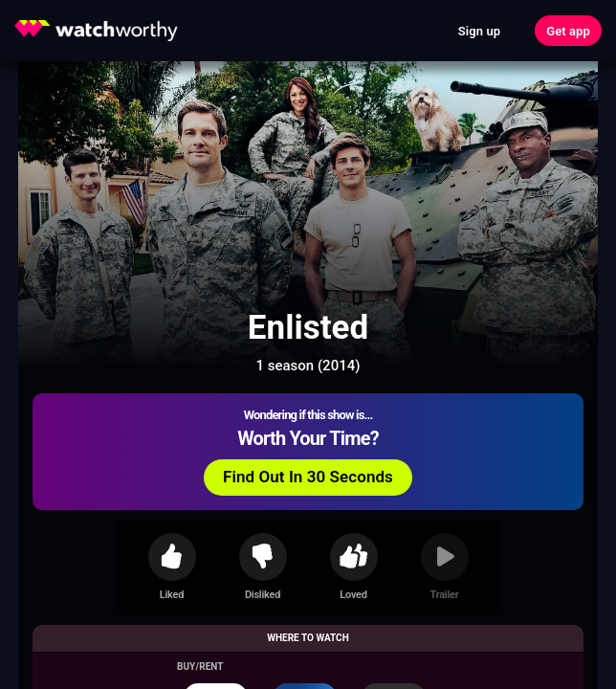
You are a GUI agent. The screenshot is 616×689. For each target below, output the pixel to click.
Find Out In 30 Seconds (308, 477)
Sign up (479, 31)
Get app (568, 31)
